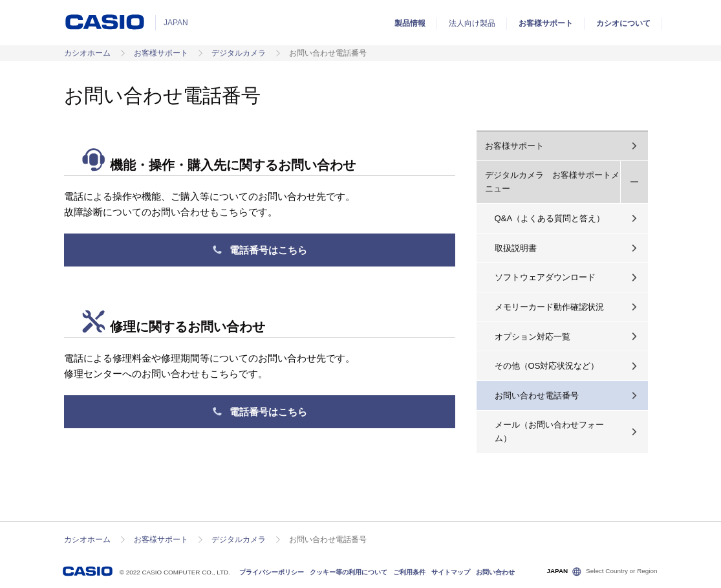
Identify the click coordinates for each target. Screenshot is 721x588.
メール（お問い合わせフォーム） (549, 431)
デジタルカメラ (239, 53)
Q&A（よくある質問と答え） (550, 218)
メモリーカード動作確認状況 (549, 307)
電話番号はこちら (260, 250)
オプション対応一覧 (533, 337)
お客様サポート (546, 23)
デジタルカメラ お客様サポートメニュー (552, 182)
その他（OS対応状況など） (547, 366)
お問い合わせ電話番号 (537, 396)
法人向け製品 (472, 23)
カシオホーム (87, 53)
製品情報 (410, 23)
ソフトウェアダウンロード (545, 277)
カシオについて (623, 23)
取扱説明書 (516, 248)
